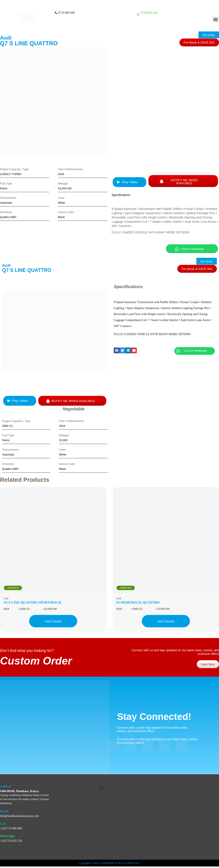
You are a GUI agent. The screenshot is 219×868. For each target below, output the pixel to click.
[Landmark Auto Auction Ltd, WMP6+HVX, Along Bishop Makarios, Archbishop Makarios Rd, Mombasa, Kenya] (175, 818)
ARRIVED (13, 588)
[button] (215, 19)
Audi (6, 38)
